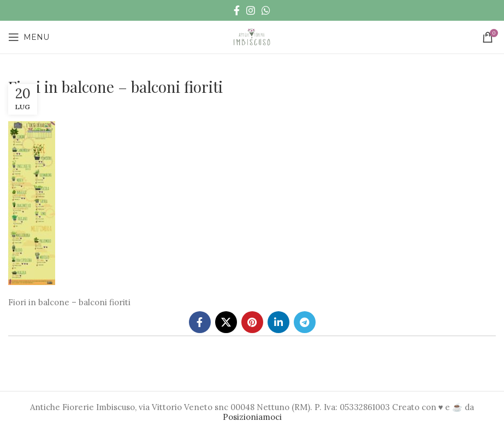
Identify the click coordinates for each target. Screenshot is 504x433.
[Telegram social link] (305, 322)
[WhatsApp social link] (266, 10)
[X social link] (226, 322)
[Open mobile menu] (29, 37)
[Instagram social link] (251, 10)
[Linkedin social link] (278, 322)
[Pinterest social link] (252, 322)
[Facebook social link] (237, 10)
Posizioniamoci (252, 417)
